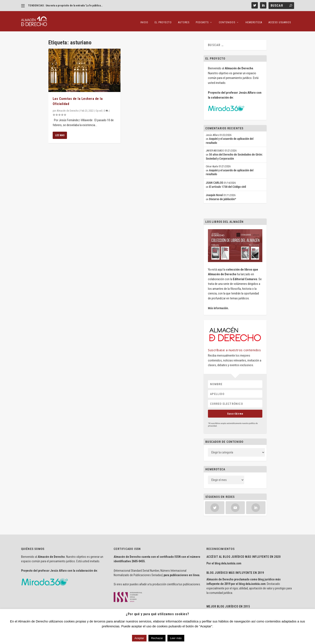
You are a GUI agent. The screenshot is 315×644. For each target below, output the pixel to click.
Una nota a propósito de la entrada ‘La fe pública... (74, 6)
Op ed (99, 108)
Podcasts (202, 19)
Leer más (176, 638)
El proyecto (163, 19)
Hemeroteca (254, 19)
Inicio (144, 19)
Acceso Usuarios (280, 19)
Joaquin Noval (214, 192)
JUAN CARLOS (214, 179)
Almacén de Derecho (68, 108)
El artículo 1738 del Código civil (227, 183)
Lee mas (60, 132)
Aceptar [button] (139, 638)
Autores (184, 19)
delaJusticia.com (231, 560)
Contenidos (227, 19)
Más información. (218, 305)
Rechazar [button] (157, 638)
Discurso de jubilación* (223, 196)
